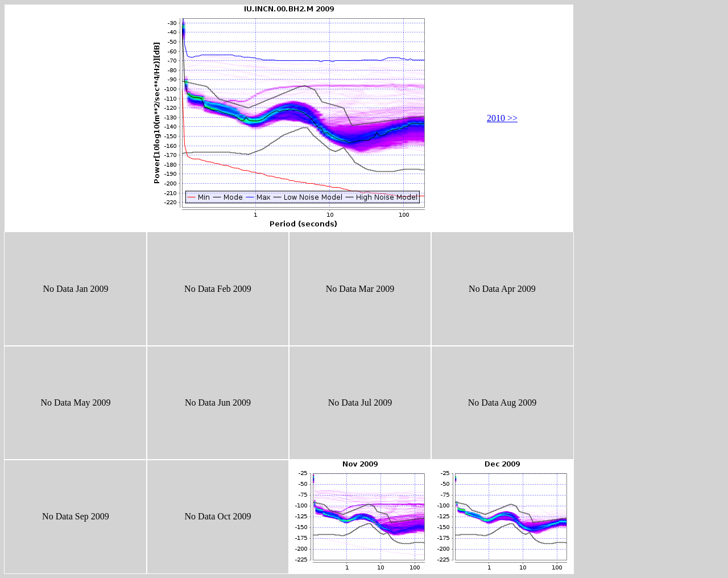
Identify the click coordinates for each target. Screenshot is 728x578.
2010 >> (502, 118)
